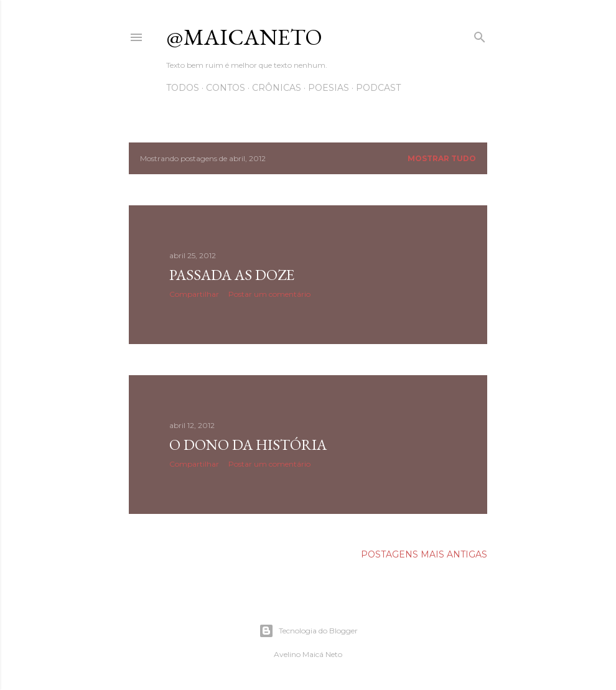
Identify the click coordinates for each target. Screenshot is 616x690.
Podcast (378, 88)
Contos (226, 88)
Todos (183, 88)
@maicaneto (244, 37)
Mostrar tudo (442, 158)
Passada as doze (232, 275)
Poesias (329, 88)
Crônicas (277, 88)
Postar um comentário (269, 294)
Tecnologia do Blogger (308, 631)
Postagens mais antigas (424, 554)
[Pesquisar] (480, 35)
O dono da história (248, 445)
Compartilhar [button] (194, 294)
